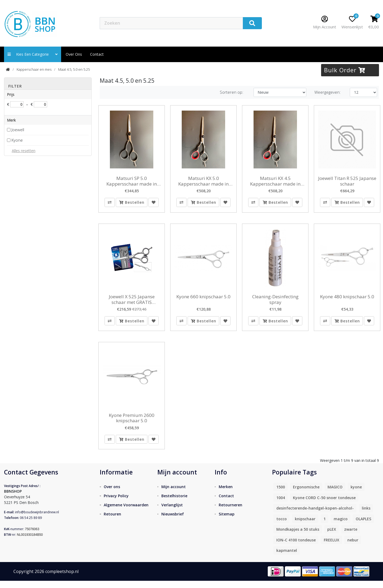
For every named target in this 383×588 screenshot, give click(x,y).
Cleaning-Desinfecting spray (275, 302)
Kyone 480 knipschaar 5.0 (347, 299)
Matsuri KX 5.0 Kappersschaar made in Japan (203, 181)
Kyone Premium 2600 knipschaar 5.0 (132, 423)
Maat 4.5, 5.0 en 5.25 (74, 69)
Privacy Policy (116, 503)
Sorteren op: (232, 92)
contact (97, 54)
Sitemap (227, 521)
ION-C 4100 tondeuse (296, 547)
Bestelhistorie (174, 503)
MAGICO (335, 494)
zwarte (351, 536)
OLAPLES (363, 526)
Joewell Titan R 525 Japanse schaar (347, 181)
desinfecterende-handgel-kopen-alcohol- (315, 515)
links (366, 515)
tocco (282, 526)
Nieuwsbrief (173, 521)
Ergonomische (306, 494)
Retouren (112, 521)
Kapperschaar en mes (34, 69)
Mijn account (174, 494)
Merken (226, 494)
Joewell (18, 130)
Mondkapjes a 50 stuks (298, 536)
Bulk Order (345, 70)
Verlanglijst (172, 512)
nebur (353, 547)
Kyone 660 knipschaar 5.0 (203, 299)
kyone (356, 494)
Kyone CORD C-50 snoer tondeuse (324, 505)
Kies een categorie (33, 54)
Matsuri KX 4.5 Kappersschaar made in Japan (275, 181)
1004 (281, 505)
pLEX (332, 536)
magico (341, 526)
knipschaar (305, 526)
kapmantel (287, 558)
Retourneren (230, 512)
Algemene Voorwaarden (126, 512)
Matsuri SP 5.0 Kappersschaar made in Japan (132, 181)
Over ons (74, 54)
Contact (226, 503)
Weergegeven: (328, 92)
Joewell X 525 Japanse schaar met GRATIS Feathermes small (132, 302)
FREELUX (332, 547)
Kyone (17, 140)
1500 (281, 494)
